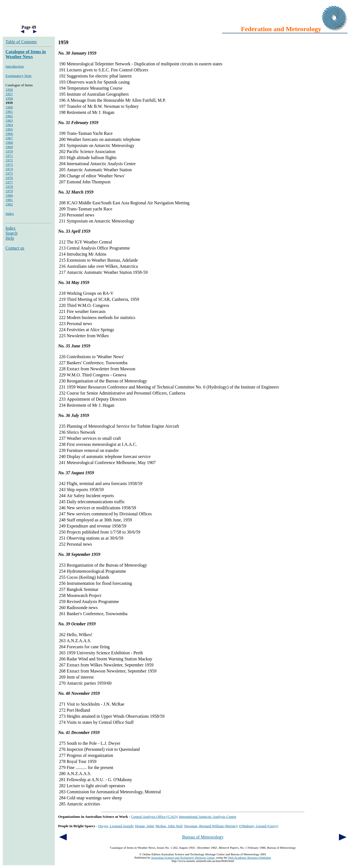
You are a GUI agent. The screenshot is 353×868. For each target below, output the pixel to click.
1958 (9, 98)
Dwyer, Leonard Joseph (116, 826)
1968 (9, 142)
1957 (9, 94)
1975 (9, 173)
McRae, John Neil (169, 826)
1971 (9, 156)
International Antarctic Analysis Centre (207, 817)
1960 (9, 107)
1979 (9, 191)
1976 (9, 178)
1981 (9, 200)
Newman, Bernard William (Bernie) (211, 826)
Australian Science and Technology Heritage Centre (183, 858)
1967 (9, 138)
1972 (9, 160)
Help (10, 238)
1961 (9, 112)
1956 (9, 89)
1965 (9, 129)
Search (12, 233)
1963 (9, 120)
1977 (9, 182)
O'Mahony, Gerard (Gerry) (259, 826)
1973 (9, 164)
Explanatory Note (18, 76)
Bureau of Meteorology (203, 837)
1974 (9, 169)
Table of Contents (21, 42)
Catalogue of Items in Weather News (26, 54)
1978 (9, 187)
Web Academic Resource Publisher (250, 858)
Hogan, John (144, 826)
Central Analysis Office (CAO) (154, 817)
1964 (9, 125)
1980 (9, 195)
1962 (9, 116)
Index (10, 214)
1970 (9, 151)
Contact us (15, 248)
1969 (9, 147)
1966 (9, 134)
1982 (9, 204)
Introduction (15, 66)
